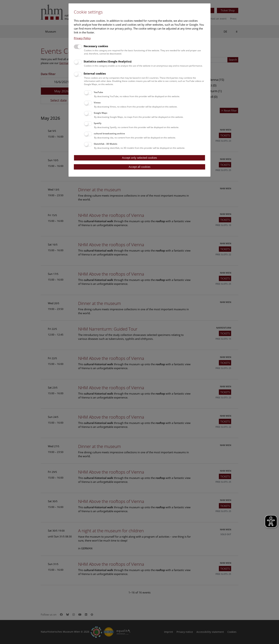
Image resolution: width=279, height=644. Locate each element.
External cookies (95, 73)
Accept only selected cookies (139, 158)
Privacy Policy (82, 38)
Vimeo (97, 103)
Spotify (98, 123)
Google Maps (101, 113)
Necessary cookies (96, 46)
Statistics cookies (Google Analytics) (108, 61)
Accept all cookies (139, 167)
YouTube (98, 92)
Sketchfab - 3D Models (106, 144)
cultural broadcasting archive (109, 134)
